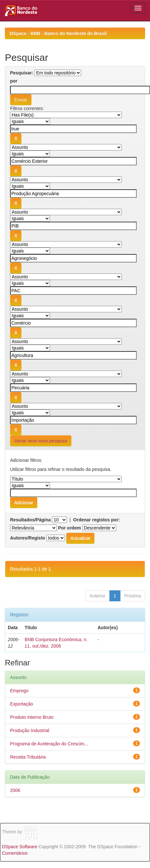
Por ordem (69, 528)
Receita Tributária (28, 757)
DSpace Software (20, 847)
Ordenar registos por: (96, 520)
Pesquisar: (22, 73)
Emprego (19, 691)
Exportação (22, 704)
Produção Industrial (30, 730)
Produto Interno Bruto (32, 717)
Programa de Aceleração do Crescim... (49, 744)
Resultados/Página (30, 520)
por (14, 81)
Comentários (15, 853)
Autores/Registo (28, 538)
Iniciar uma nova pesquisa (41, 441)
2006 (15, 790)
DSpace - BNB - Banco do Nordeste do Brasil (58, 33)
